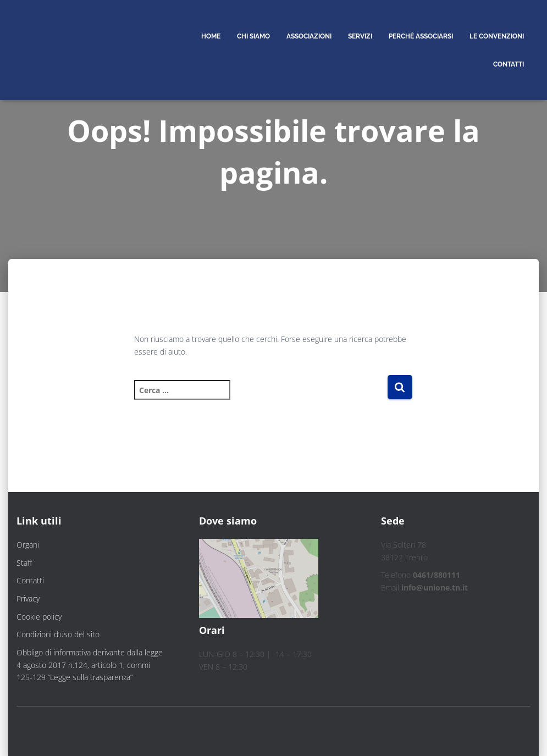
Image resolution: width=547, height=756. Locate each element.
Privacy (28, 598)
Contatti (30, 580)
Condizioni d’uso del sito (58, 634)
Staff (24, 563)
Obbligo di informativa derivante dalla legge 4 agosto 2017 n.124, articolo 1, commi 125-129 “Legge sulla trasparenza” (90, 665)
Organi (28, 545)
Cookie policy (39, 617)
